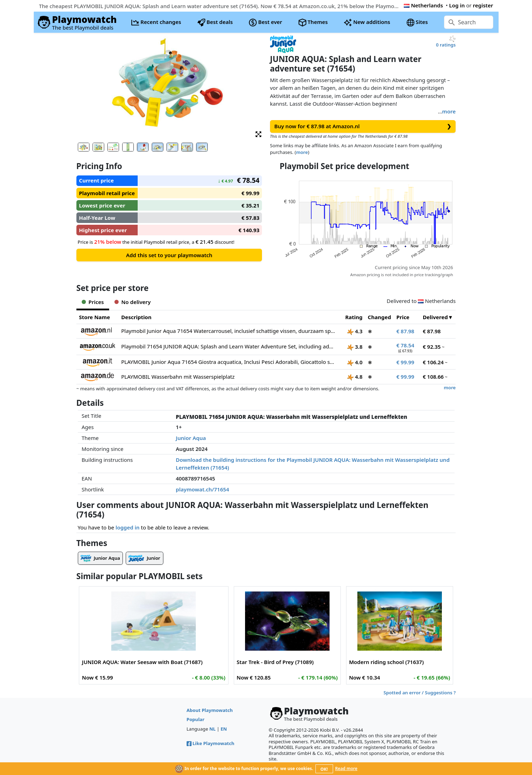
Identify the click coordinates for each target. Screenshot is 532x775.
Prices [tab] (93, 302)
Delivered (435, 317)
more (449, 111)
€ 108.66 (433, 377)
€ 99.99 (405, 362)
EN (224, 729)
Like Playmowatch (211, 743)
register (483, 5)
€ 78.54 (405, 345)
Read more (346, 768)
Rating (354, 317)
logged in (127, 527)
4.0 (355, 362)
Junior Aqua (191, 438)
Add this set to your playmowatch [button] (169, 255)
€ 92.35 (432, 347)
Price (403, 317)
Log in (457, 5)
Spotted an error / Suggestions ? (420, 693)
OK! (324, 769)
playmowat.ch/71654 (202, 489)
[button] (258, 134)
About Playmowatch (210, 710)
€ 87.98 (405, 331)
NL (212, 729)
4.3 (355, 331)
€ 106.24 (433, 362)
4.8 (355, 377)
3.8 (355, 347)
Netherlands (423, 5)
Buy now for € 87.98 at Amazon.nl (363, 126)
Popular (196, 719)
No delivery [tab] (133, 302)
